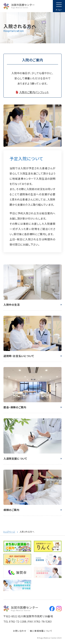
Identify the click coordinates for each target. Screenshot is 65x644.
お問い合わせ (20, 631)
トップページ (9, 532)
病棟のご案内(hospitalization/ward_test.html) (32, 493)
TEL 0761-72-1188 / (16, 621)
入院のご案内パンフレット (34, 92)
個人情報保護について (41, 631)
